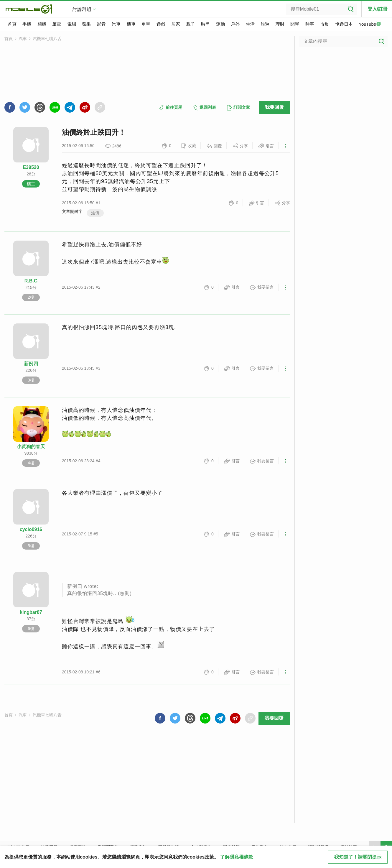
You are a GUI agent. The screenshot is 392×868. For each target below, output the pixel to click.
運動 (220, 24)
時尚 (205, 24)
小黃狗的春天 (31, 447)
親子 (191, 24)
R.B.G (31, 281)
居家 (176, 24)
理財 (280, 24)
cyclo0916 (31, 529)
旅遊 (265, 24)
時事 (310, 24)
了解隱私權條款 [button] (237, 857)
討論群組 (82, 9)
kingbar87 (31, 612)
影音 (101, 24)
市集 (325, 24)
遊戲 (161, 24)
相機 (42, 24)
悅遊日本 (344, 24)
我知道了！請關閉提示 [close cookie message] (358, 857)
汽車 (116, 24)
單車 (146, 24)
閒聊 (295, 24)
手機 (27, 24)
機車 (131, 24)
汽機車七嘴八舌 (47, 39)
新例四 (31, 364)
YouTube (370, 24)
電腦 (72, 24)
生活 (250, 24)
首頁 (12, 24)
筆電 (57, 24)
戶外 (235, 24)
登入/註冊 (378, 9)
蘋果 (86, 24)
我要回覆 (274, 107)
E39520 (31, 167)
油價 (95, 213)
